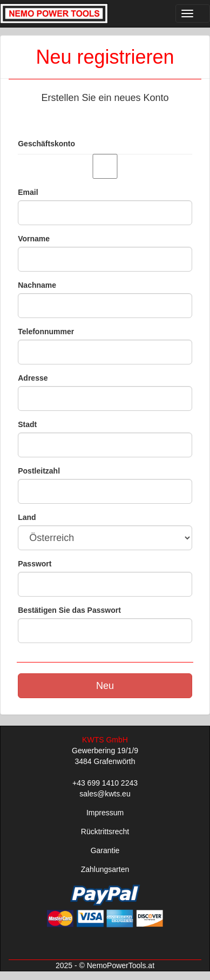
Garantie (105, 850)
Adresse (33, 378)
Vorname (34, 239)
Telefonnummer (46, 332)
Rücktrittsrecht (105, 832)
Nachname (37, 285)
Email (28, 192)
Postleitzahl (39, 471)
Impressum (105, 813)
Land (27, 517)
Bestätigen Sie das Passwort (69, 610)
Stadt (27, 424)
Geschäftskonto (46, 144)
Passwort (35, 564)
